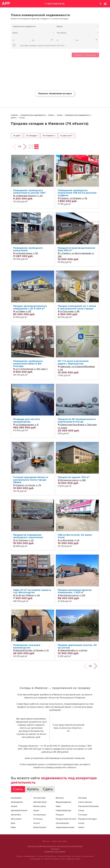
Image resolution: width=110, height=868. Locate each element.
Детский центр (40, 802)
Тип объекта (61, 33)
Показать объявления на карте (55, 94)
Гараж (36, 810)
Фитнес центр (40, 806)
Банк (13, 823)
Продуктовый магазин (66, 819)
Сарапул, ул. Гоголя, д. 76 (27, 485)
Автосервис (16, 819)
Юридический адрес (88, 819)
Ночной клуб (39, 798)
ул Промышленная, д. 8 (26, 425)
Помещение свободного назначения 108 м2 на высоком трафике (77, 193)
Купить (15, 33)
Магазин (60, 798)
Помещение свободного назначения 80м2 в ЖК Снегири (28, 364)
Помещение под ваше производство (27, 646)
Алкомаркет (16, 798)
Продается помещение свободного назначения (28, 536)
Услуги (81, 823)
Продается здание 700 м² (74, 477)
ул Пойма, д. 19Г (22, 311)
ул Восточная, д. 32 (69, 540)
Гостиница (38, 819)
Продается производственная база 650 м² (76, 249)
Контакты (55, 849)
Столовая (83, 815)
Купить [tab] (33, 789)
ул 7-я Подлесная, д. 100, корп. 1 (30, 369)
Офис (58, 806)
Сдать (48, 789)
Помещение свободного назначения (28, 249)
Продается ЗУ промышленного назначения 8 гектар (77, 420)
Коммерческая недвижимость (24, 26)
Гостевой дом (40, 815)
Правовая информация (55, 852)
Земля (81, 827)
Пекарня (60, 815)
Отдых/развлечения (65, 827)
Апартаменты (17, 802)
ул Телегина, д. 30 (23, 540)
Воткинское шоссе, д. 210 (72, 595)
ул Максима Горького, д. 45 (28, 196)
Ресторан (82, 798)
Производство (63, 823)
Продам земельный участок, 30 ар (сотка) (77, 646)
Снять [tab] (18, 789)
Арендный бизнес (19, 810)
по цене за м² (66, 136)
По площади (31, 136)
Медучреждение (64, 802)
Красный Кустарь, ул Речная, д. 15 (31, 650)
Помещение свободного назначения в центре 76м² (29, 192)
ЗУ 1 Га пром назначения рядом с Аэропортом (73, 362)
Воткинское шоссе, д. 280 (72, 480)
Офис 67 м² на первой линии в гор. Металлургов (32, 591)
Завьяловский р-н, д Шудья (73, 650)
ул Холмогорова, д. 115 (26, 253)
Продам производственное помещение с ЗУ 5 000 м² (30, 307)
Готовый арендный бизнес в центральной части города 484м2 (31, 480)
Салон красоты (85, 802)
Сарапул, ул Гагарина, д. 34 (72, 198)
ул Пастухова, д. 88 (69, 311)
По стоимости (48, 136)
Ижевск (60, 26)
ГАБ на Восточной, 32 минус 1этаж (75, 536)
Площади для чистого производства (27, 420)
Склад (81, 810)
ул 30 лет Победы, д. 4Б (26, 595)
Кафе (13, 827)
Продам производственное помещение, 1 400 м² (75, 591)
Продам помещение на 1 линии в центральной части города (77, 307)
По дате (17, 136)
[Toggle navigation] (105, 4)
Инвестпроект (40, 827)
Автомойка (16, 815)
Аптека (14, 806)
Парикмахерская (63, 810)
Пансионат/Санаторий (88, 806)
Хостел (37, 823)
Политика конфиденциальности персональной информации (55, 846)
